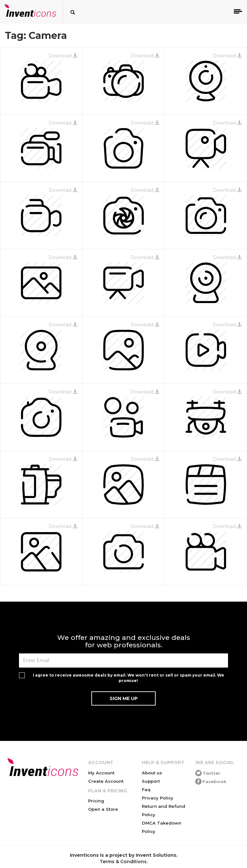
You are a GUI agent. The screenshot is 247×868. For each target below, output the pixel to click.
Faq (146, 790)
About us (152, 773)
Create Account (106, 781)
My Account (101, 773)
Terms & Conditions (123, 862)
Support (151, 781)
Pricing (96, 801)
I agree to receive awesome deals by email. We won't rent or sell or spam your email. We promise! (128, 678)
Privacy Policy (158, 798)
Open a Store (103, 809)
